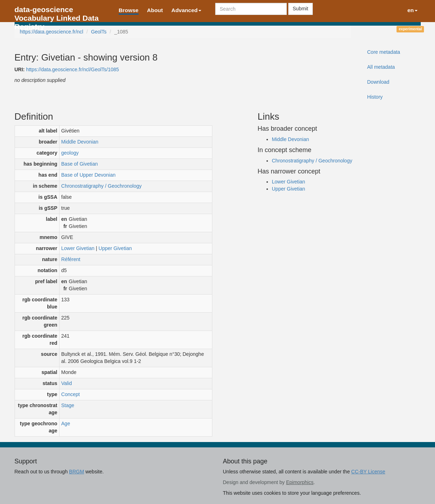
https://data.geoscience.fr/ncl (52, 32)
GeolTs (99, 32)
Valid (67, 383)
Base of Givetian (80, 164)
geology (70, 153)
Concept (71, 394)
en (413, 10)
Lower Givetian (78, 248)
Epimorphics (300, 482)
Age (66, 424)
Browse (129, 10)
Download (378, 82)
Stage (68, 405)
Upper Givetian (115, 248)
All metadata (381, 67)
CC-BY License (368, 472)
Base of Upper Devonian (89, 175)
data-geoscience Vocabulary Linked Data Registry (57, 12)
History (375, 97)
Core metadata (384, 52)
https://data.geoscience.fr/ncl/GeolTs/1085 (72, 69)
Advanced (186, 10)
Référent (71, 259)
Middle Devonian (80, 142)
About (155, 10)
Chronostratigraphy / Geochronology (102, 186)
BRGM (77, 472)
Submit (301, 9)
